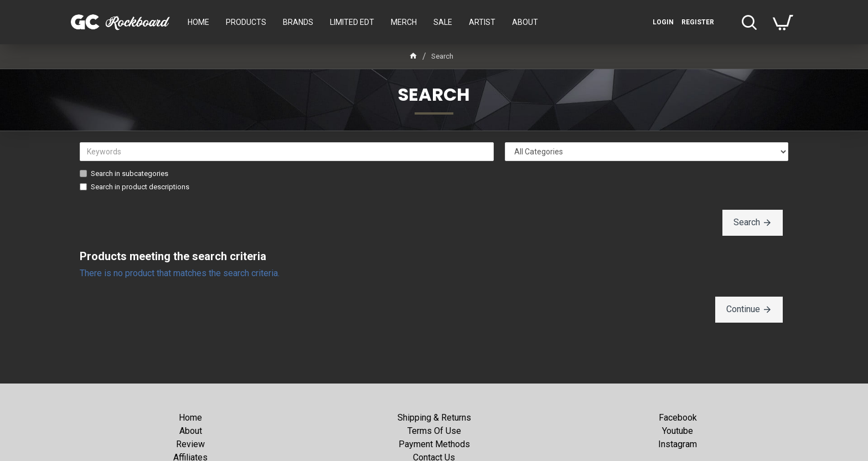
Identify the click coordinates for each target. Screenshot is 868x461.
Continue (743, 309)
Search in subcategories (124, 173)
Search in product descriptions (135, 187)
